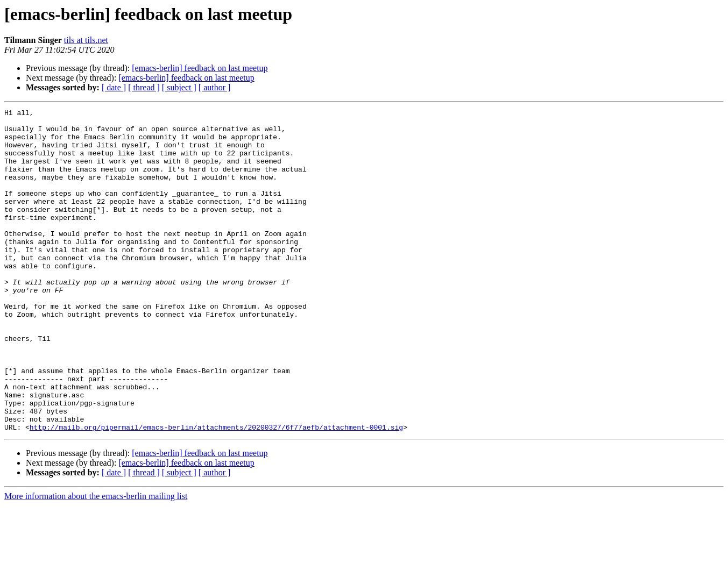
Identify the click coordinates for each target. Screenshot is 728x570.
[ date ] (114, 87)
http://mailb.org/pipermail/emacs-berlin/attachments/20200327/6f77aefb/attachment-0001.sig (216, 491)
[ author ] (215, 87)
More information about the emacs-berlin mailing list (96, 561)
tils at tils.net (86, 40)
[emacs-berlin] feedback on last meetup (200, 68)
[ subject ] (179, 87)
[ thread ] (144, 87)
